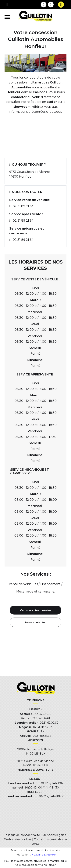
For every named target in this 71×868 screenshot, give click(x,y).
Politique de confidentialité (22, 835)
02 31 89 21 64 (23, 206)
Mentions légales (54, 835)
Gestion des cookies (18, 839)
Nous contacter (35, 622)
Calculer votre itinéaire (35, 610)
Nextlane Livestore (43, 855)
